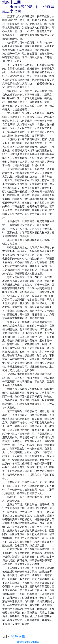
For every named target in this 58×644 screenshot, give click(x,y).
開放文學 (18, 637)
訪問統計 (36, 642)
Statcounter (24, 642)
